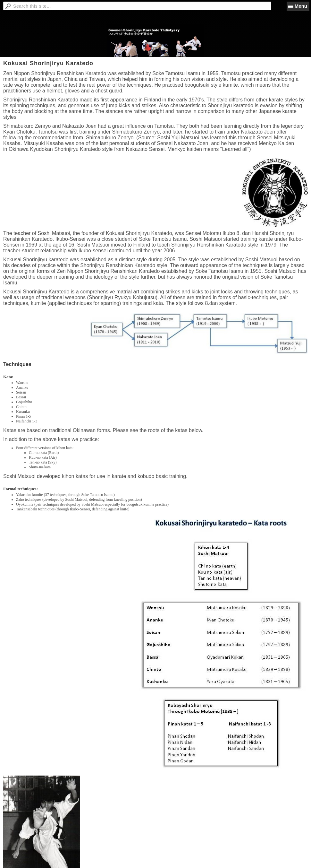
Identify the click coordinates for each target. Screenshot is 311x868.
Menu (301, 6)
